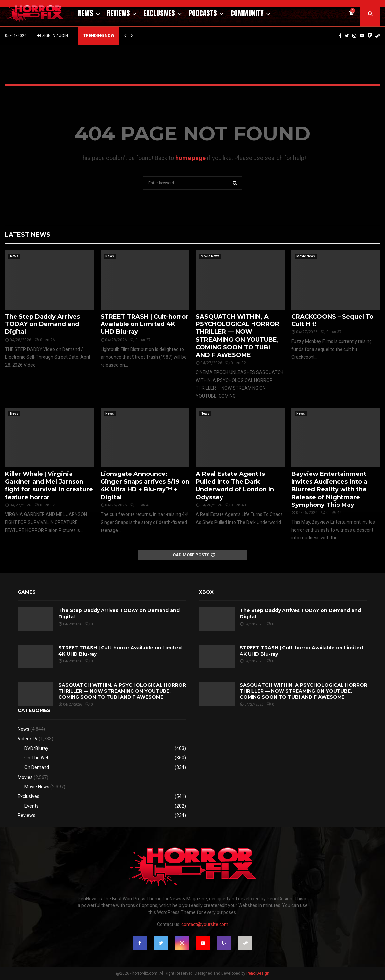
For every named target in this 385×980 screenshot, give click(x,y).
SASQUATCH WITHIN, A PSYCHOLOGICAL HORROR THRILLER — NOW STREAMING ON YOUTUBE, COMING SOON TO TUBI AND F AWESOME (237, 336)
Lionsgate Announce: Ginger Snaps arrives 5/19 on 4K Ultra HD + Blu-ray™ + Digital (145, 485)
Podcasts (203, 13)
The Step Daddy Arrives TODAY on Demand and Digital (43, 324)
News (86, 13)
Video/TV (28, 739)
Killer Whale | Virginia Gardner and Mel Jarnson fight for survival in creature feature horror (49, 485)
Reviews (118, 13)
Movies (25, 777)
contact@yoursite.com (205, 924)
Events (31, 806)
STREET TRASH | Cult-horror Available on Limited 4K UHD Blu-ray (144, 324)
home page (191, 158)
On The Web (37, 758)
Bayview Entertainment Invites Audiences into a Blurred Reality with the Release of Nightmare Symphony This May (329, 489)
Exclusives (159, 13)
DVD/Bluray (36, 748)
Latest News (28, 235)
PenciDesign (258, 973)
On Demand (37, 767)
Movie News (210, 256)
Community (247, 13)
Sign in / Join (53, 36)
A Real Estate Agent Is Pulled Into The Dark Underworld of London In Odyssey (235, 485)
